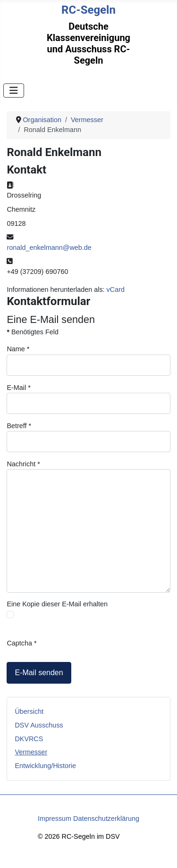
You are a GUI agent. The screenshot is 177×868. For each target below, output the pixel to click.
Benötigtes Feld (33, 332)
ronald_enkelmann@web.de (49, 248)
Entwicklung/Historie (45, 766)
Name (18, 349)
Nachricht (23, 464)
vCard (116, 289)
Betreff (19, 426)
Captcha (21, 643)
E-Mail (18, 388)
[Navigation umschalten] (14, 91)
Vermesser (31, 752)
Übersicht (29, 711)
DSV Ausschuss (39, 725)
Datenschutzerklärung (106, 818)
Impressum (55, 818)
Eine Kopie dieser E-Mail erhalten (57, 604)
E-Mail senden (39, 673)
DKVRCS (29, 739)
